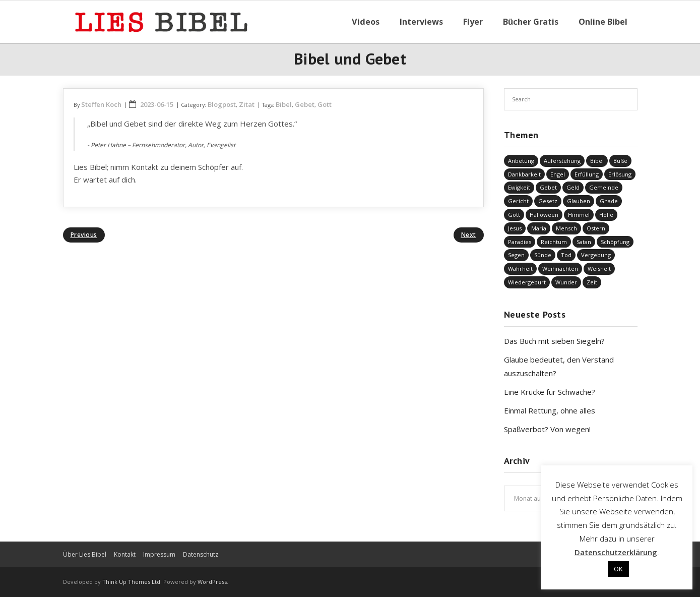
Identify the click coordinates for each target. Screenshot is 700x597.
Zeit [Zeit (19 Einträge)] (592, 282)
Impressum (159, 554)
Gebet (305, 104)
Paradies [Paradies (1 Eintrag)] (520, 242)
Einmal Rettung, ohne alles (550, 410)
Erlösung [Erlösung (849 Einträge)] (620, 174)
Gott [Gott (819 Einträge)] (514, 215)
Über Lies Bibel (85, 554)
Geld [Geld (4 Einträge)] (573, 187)
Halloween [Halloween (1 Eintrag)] (544, 215)
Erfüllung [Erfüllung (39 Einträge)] (587, 174)
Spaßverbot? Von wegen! (547, 429)
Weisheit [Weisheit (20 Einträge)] (599, 268)
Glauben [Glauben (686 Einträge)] (579, 201)
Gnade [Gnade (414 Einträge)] (609, 201)
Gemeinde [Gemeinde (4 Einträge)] (604, 187)
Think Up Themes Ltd (131, 582)
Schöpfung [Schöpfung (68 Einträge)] (615, 242)
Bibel (284, 104)
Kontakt (125, 554)
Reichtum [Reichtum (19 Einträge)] (554, 242)
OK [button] (618, 569)
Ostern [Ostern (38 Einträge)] (596, 228)
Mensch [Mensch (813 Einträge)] (566, 228)
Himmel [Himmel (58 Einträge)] (579, 215)
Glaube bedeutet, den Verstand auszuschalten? (559, 366)
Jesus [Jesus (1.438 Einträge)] (515, 228)
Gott (325, 104)
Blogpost (222, 104)
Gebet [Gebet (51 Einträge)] (548, 187)
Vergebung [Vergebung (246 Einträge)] (596, 255)
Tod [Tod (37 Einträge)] (566, 255)
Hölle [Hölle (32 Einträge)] (606, 215)
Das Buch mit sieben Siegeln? (554, 341)
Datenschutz (201, 554)
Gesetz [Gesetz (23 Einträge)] (548, 201)
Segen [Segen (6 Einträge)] (516, 255)
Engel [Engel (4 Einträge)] (558, 174)
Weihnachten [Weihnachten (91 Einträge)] (560, 268)
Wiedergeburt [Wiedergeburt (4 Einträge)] (527, 282)
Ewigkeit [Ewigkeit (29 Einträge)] (519, 187)
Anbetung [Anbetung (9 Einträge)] (521, 161)
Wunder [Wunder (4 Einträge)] (566, 282)
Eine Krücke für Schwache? (550, 392)
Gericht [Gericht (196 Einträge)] (518, 201)
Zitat (247, 104)
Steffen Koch (101, 104)
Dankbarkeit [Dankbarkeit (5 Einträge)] (524, 174)
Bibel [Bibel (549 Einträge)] (597, 161)
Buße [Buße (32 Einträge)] (620, 161)
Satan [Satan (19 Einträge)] (584, 242)
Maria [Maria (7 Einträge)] (539, 228)
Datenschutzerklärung (616, 552)
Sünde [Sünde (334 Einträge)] (543, 255)
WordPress (212, 582)
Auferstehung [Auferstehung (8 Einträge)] (562, 161)
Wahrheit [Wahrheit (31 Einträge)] (520, 268)
